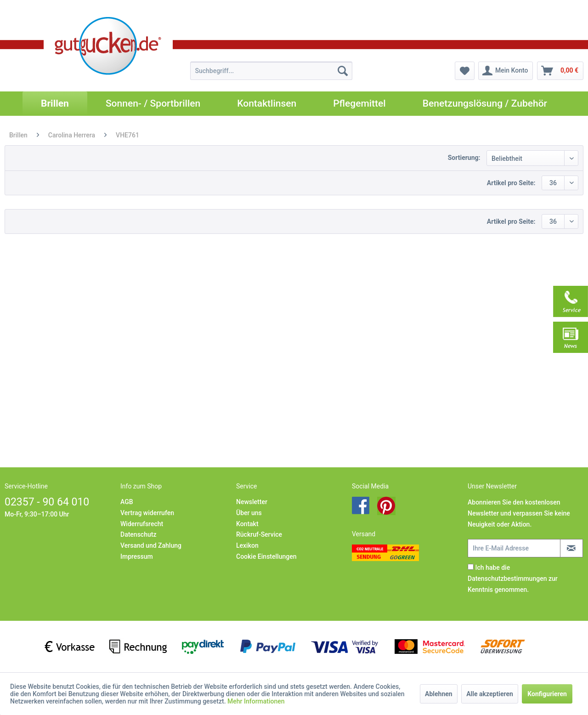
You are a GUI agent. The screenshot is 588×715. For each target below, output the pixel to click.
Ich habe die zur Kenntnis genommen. (513, 579)
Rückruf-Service (259, 534)
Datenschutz (138, 534)
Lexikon (247, 545)
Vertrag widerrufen (147, 513)
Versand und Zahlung (151, 545)
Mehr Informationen (256, 701)
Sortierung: (464, 158)
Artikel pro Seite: (511, 183)
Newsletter (252, 502)
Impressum (137, 556)
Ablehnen (439, 694)
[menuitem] (271, 71)
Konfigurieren (547, 694)
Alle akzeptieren (490, 694)
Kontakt (247, 524)
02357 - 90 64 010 (47, 502)
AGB (127, 502)
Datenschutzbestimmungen (507, 579)
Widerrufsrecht (142, 524)
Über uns (249, 513)
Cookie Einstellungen (266, 556)
